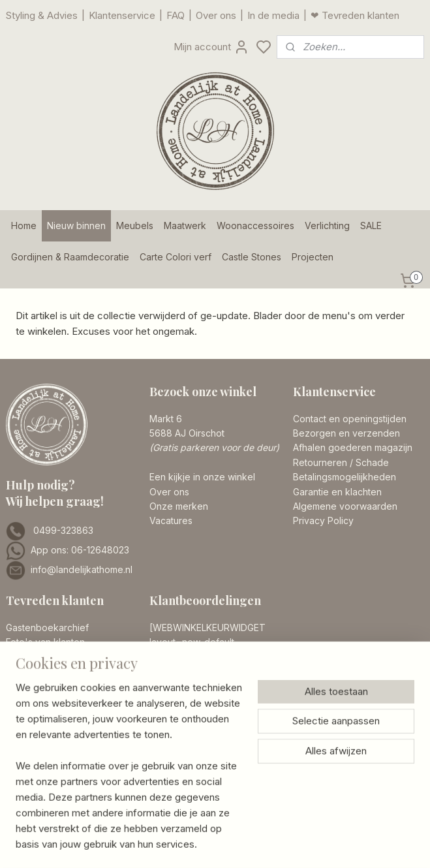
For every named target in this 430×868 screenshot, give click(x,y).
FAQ (176, 15)
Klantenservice (122, 15)
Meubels (135, 225)
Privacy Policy (323, 520)
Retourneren (320, 462)
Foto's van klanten (45, 642)
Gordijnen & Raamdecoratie (70, 257)
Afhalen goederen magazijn (353, 447)
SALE (371, 225)
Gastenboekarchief (47, 628)
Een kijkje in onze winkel (202, 477)
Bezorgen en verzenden (346, 433)
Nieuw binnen (76, 225)
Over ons (216, 15)
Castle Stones (252, 257)
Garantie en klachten (337, 492)
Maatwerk (185, 225)
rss (292, 833)
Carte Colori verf (176, 257)
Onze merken (179, 506)
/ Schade (368, 462)
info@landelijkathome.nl (82, 569)
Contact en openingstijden (350, 419)
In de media (273, 15)
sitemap (267, 833)
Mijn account (211, 47)
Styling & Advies (42, 15)
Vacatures (171, 520)
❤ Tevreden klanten (355, 15)
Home (24, 225)
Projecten (313, 257)
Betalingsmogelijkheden (345, 477)
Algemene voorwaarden (345, 506)
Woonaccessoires (255, 225)
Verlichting (327, 225)
